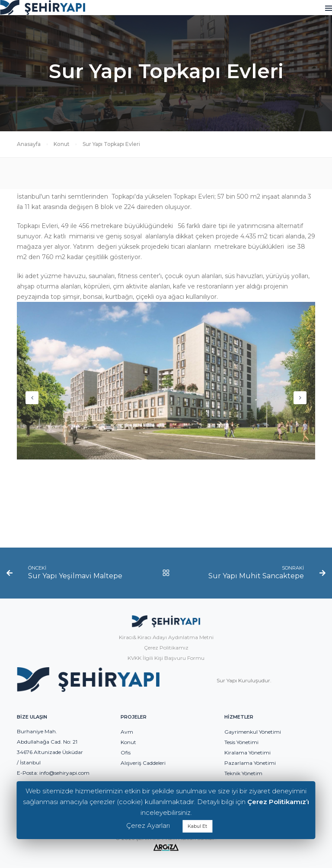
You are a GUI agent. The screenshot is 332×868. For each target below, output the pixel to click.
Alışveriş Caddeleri (143, 763)
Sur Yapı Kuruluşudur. (244, 680)
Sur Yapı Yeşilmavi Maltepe (75, 576)
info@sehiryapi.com (64, 773)
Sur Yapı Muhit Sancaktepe (256, 576)
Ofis (126, 752)
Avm (127, 732)
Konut (62, 144)
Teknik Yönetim (243, 773)
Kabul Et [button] (197, 826)
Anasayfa (29, 144)
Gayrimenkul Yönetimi (253, 732)
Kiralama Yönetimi (247, 752)
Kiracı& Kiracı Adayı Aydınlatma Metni (166, 637)
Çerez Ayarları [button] (148, 825)
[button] (300, 398)
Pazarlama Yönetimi (250, 763)
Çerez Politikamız (166, 648)
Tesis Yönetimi (241, 742)
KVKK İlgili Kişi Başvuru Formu (166, 658)
